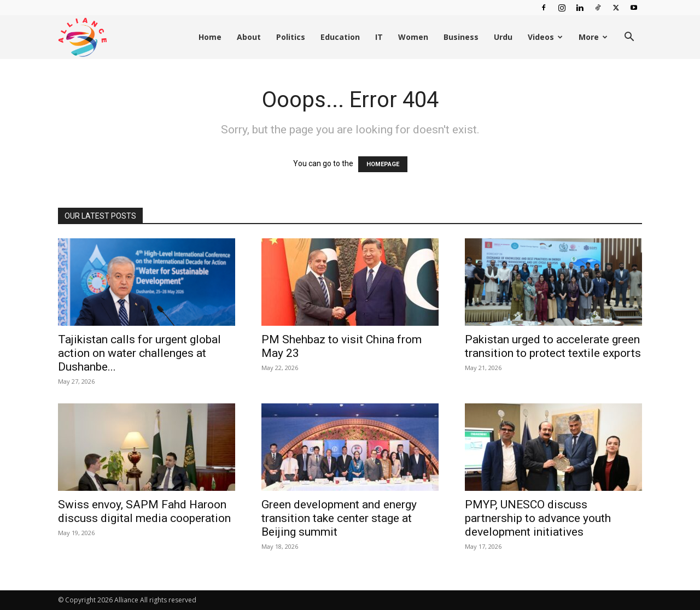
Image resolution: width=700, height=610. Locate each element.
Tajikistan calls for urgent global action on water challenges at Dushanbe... (139, 353)
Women (413, 37)
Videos (545, 37)
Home (210, 37)
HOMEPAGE (383, 164)
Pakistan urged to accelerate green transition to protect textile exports (553, 346)
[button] (629, 38)
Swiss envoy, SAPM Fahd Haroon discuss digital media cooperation (144, 511)
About (249, 37)
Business (461, 37)
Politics (291, 37)
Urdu (503, 37)
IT (379, 37)
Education (340, 37)
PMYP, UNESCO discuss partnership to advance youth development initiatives (538, 518)
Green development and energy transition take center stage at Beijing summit (339, 518)
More (593, 37)
